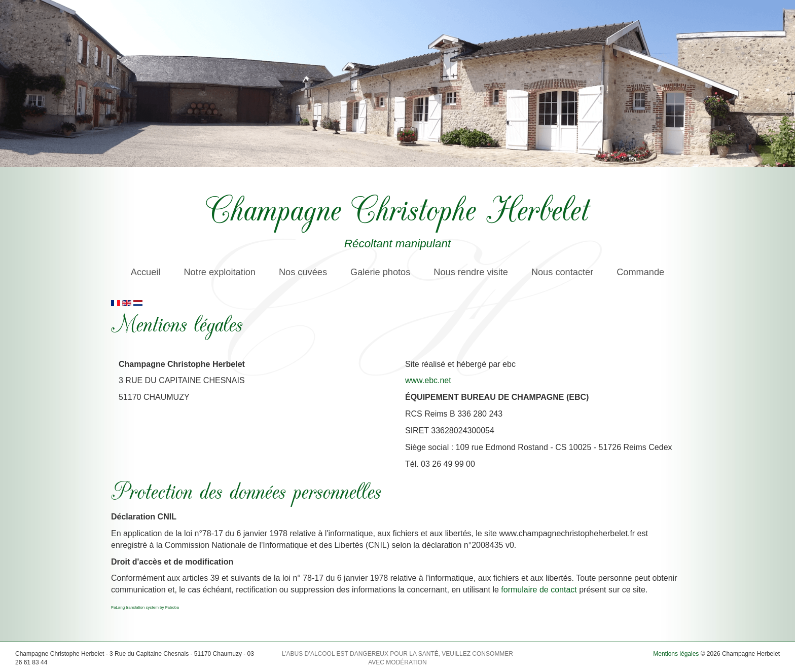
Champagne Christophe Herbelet (397, 208)
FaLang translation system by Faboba (145, 607)
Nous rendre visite (471, 272)
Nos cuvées (303, 272)
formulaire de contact (539, 590)
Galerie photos (380, 272)
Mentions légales (676, 654)
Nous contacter (562, 272)
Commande (640, 272)
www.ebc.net (428, 380)
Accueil (146, 272)
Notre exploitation (220, 272)
